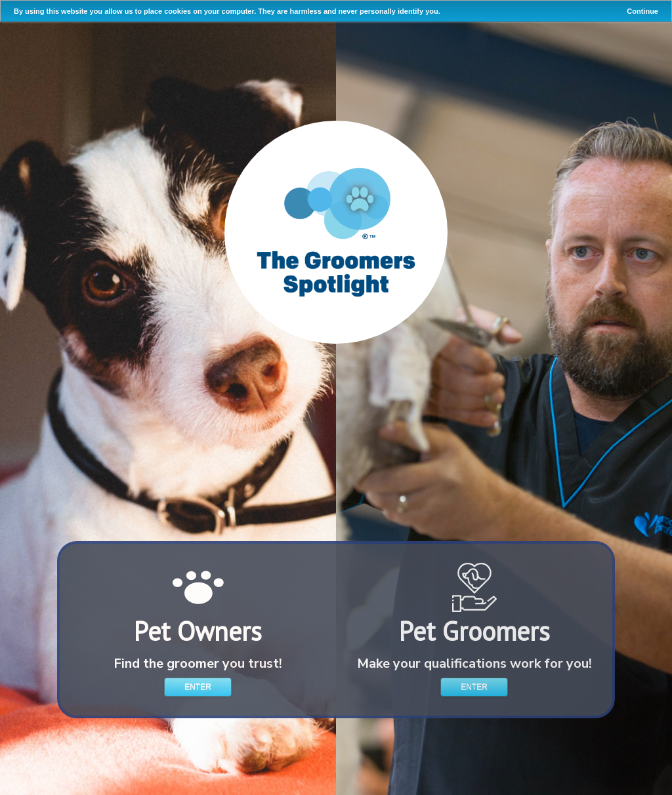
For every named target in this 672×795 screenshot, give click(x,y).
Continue (642, 11)
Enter (198, 687)
